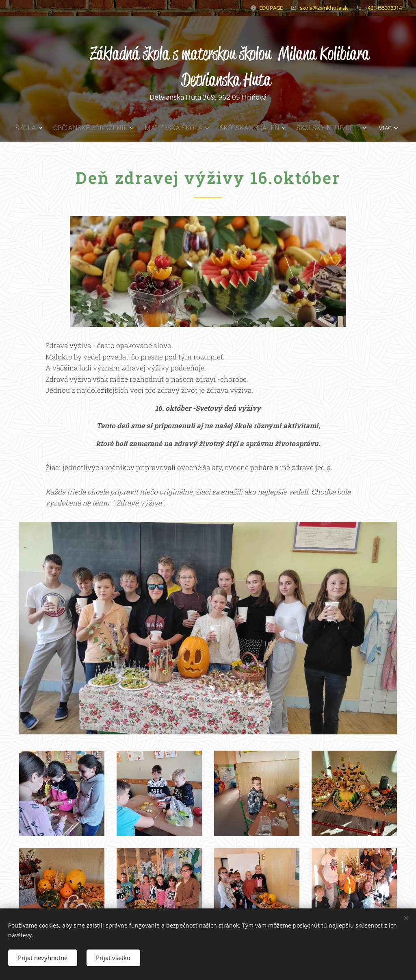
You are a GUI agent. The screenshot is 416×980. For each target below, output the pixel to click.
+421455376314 (383, 8)
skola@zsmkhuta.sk (324, 8)
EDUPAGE (271, 8)
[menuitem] (47, 128)
